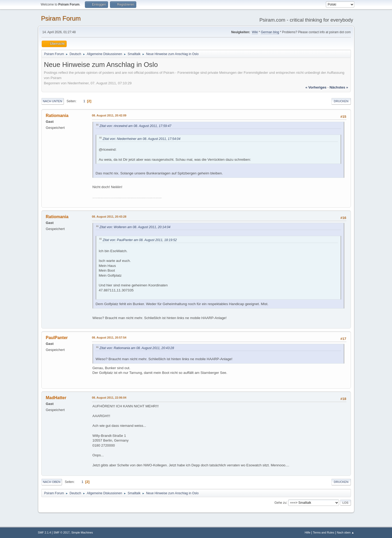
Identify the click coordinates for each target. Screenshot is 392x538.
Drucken (341, 101)
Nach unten (53, 101)
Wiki (255, 32)
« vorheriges (316, 87)
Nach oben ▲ (346, 532)
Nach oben (52, 482)
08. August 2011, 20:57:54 (109, 338)
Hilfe (308, 532)
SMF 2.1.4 (45, 532)
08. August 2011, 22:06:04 (109, 398)
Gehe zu (280, 502)
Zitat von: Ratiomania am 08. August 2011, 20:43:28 (137, 348)
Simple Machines (82, 532)
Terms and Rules (324, 532)
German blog (270, 32)
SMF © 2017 (62, 532)
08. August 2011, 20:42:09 (109, 115)
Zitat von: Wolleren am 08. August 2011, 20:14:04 (135, 227)
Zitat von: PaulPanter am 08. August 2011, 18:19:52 (140, 240)
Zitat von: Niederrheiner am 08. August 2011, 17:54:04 (142, 139)
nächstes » (339, 87)
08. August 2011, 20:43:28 (109, 217)
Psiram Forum (61, 18)
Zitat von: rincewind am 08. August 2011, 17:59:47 (135, 126)
